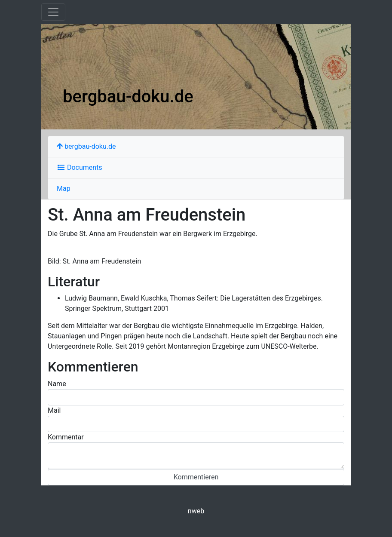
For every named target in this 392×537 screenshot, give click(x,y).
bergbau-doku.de (128, 97)
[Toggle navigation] (53, 12)
